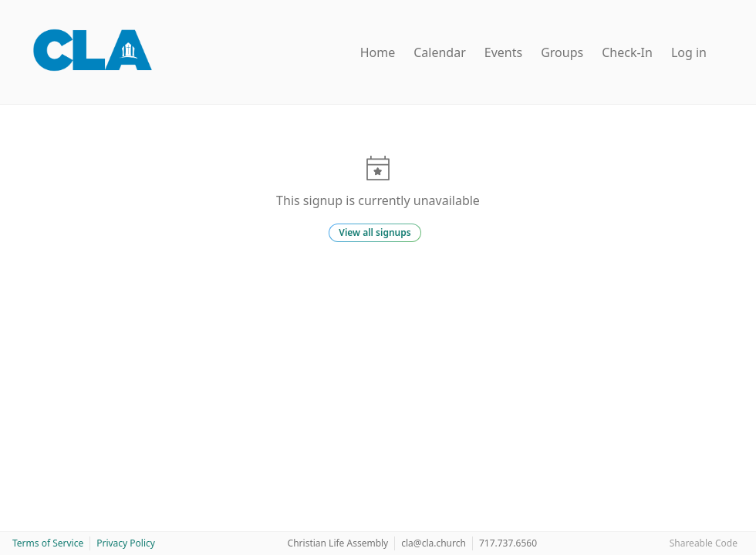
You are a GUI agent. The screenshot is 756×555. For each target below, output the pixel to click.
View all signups (375, 232)
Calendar (440, 52)
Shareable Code (704, 543)
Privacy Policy (126, 543)
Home (378, 52)
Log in (689, 52)
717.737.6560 (508, 543)
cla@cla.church (434, 543)
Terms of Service (48, 543)
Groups (562, 52)
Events (503, 52)
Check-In (627, 52)
